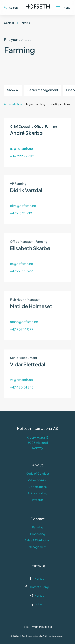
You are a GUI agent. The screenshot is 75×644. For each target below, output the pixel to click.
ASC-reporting (37, 493)
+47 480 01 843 (22, 380)
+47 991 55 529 (21, 264)
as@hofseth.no (21, 148)
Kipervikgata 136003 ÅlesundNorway (38, 442)
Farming (38, 527)
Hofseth (40, 578)
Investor (37, 500)
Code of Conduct (38, 473)
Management (38, 547)
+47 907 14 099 (22, 322)
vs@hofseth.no (21, 373)
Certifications (37, 487)
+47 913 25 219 (21, 206)
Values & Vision (37, 480)
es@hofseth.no (21, 257)
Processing (38, 534)
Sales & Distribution (38, 540)
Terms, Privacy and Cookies (38, 627)
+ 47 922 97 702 (22, 155)
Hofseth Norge (40, 587)
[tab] (13, 103)
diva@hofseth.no (23, 199)
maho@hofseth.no (24, 315)
